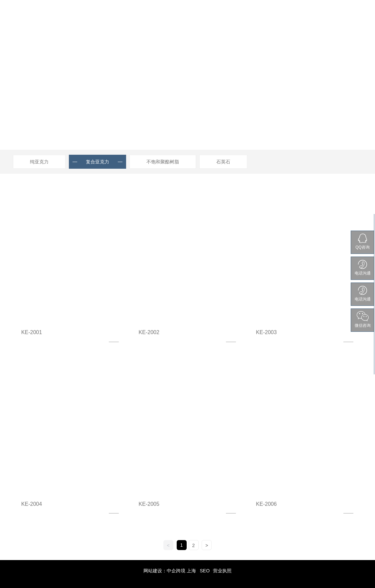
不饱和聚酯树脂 (163, 162)
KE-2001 (32, 332)
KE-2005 (149, 504)
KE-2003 (266, 332)
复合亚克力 (97, 162)
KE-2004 (32, 504)
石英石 (223, 162)
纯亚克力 (39, 162)
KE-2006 (266, 504)
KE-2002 (149, 332)
